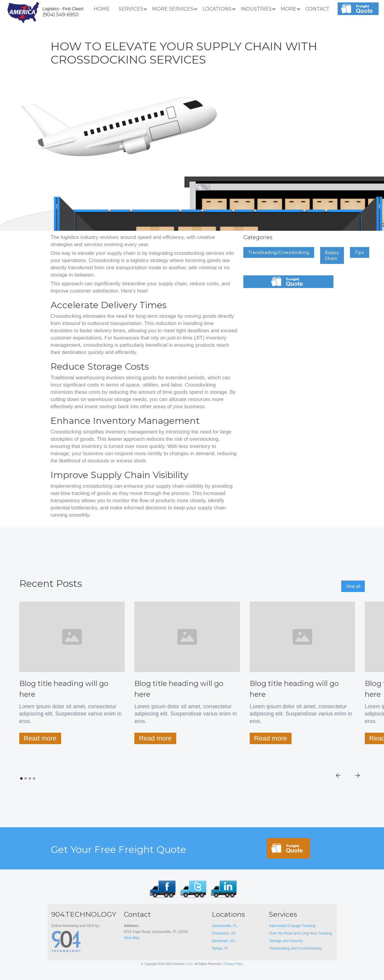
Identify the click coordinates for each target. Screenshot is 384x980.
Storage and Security (286, 941)
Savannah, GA (223, 941)
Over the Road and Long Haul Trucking (300, 933)
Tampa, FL (221, 948)
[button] (131, 9)
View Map (132, 938)
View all (353, 586)
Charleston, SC (224, 933)
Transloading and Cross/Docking (295, 948)
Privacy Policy (233, 964)
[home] (23, 12)
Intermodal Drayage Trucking (292, 926)
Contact (317, 9)
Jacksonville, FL (225, 926)
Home (102, 9)
